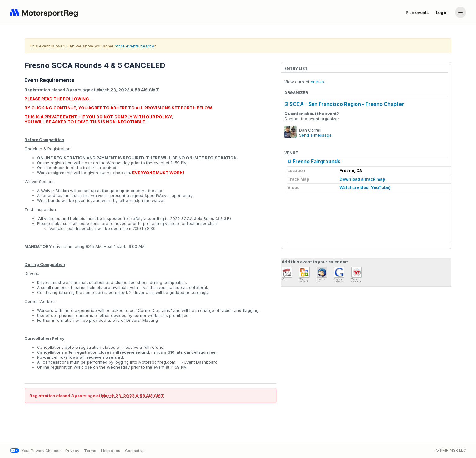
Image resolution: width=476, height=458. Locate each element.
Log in (442, 12)
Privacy (72, 451)
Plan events (417, 12)
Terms (90, 451)
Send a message (315, 135)
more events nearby (134, 46)
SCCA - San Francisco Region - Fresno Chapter (347, 104)
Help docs (111, 451)
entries (317, 82)
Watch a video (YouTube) (365, 187)
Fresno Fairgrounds (317, 162)
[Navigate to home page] (45, 12)
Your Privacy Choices (35, 451)
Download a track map (362, 179)
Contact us (135, 451)
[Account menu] (460, 12)
